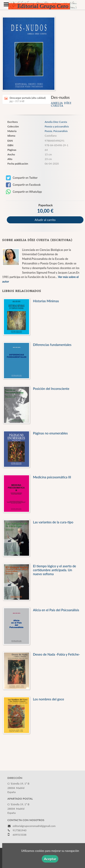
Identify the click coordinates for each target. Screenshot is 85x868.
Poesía (48, 131)
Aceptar (50, 859)
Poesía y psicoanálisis (57, 127)
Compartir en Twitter (22, 178)
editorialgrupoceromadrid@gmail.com (34, 826)
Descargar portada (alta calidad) (25, 99)
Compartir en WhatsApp (24, 192)
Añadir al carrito (45, 220)
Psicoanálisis (60, 131)
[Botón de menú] (8, 5)
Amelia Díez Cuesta (61, 104)
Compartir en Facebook (23, 185)
